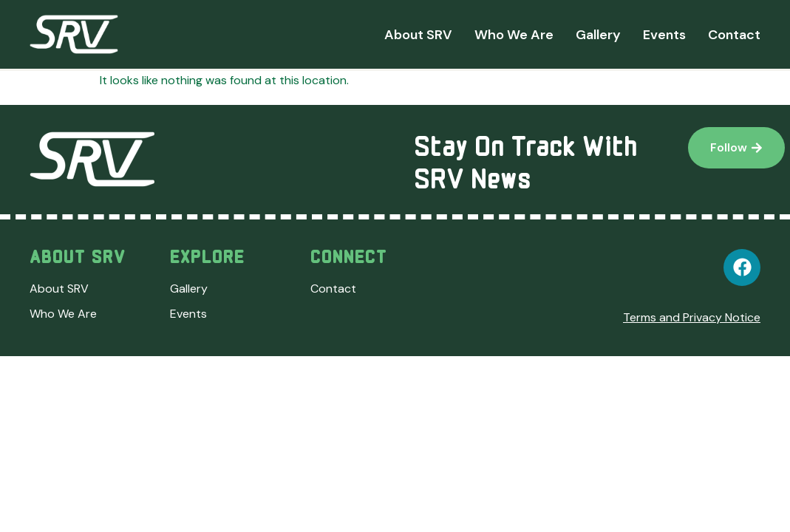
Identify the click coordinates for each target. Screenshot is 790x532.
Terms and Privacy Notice (692, 317)
